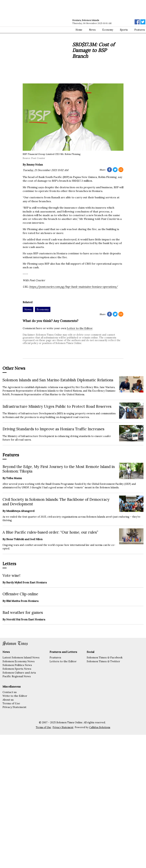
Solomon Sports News (17, 669)
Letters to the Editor (63, 661)
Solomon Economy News (19, 661)
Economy (108, 30)
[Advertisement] (41, 42)
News (92, 30)
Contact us (10, 692)
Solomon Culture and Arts (19, 673)
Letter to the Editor (80, 328)
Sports (124, 30)
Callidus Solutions (100, 727)
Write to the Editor (15, 696)
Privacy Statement (14, 707)
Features (55, 657)
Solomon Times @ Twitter (103, 661)
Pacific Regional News (17, 676)
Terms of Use (11, 703)
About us (8, 700)
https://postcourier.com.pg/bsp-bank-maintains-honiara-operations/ (73, 287)
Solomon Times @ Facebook (105, 657)
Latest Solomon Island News (21, 657)
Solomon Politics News (17, 665)
